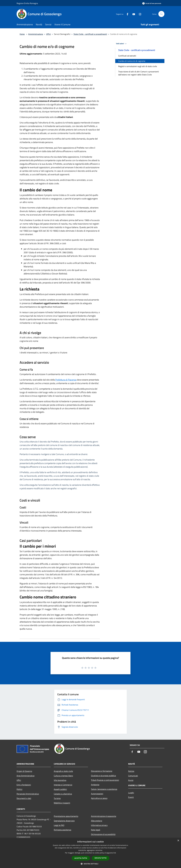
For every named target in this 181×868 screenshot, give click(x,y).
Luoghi (131, 793)
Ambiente (95, 785)
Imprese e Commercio (63, 785)
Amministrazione (36, 34)
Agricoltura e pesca (99, 798)
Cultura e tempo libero (63, 776)
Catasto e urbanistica (63, 794)
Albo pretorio (97, 821)
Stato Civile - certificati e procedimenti (90, 34)
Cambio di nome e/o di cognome (132, 61)
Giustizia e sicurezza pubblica (103, 776)
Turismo (57, 798)
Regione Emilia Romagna (27, 3)
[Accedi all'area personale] (152, 3)
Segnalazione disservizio (64, 821)
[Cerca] (161, 14)
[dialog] (90, 853)
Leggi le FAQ (59, 825)
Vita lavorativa (60, 780)
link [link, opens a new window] (115, 853)
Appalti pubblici (60, 789)
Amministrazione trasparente (104, 816)
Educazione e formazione (102, 771)
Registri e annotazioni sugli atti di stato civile (138, 66)
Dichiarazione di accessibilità (103, 834)
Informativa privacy (99, 825)
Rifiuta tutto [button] (101, 858)
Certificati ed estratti (127, 56)
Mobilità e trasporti (62, 803)
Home (22, 34)
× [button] (178, 841)
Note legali (96, 830)
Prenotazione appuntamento (66, 816)
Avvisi (131, 780)
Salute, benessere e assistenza (104, 789)
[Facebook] (126, 14)
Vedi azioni (122, 44)
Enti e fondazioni (24, 785)
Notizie (131, 771)
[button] (90, 864)
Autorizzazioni (97, 794)
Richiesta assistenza (62, 830)
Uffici (48, 34)
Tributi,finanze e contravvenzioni (105, 780)
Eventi (131, 797)
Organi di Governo (24, 771)
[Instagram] (139, 14)
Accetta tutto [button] (81, 858)
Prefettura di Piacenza (66, 380)
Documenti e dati (24, 798)
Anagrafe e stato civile (63, 771)
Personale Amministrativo (28, 794)
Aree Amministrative (26, 776)
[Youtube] (133, 14)
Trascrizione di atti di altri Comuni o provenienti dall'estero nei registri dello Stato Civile (139, 73)
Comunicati (133, 776)
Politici (19, 789)
